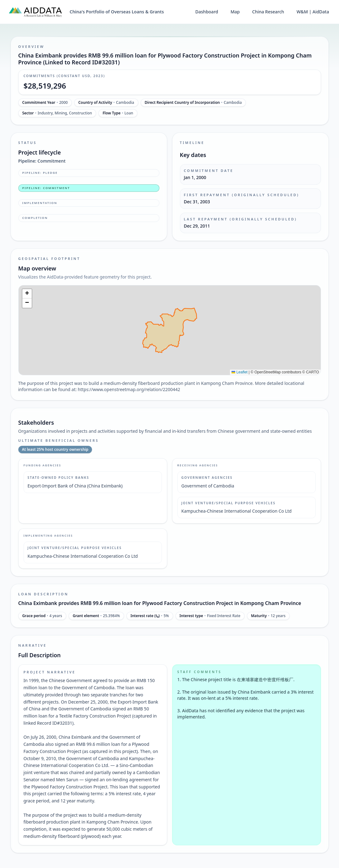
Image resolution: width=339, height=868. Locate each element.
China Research (268, 12)
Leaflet (239, 372)
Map (235, 12)
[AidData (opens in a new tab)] (35, 12)
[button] (27, 294)
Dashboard (207, 12)
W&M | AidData (313, 12)
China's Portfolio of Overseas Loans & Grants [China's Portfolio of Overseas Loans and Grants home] (117, 12)
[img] (170, 330)
